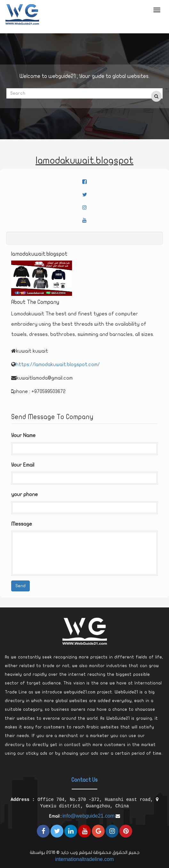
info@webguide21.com (89, 816)
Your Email (23, 465)
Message (22, 524)
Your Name (23, 435)
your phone (24, 494)
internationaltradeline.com (84, 859)
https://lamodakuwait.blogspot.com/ (58, 365)
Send (20, 586)
